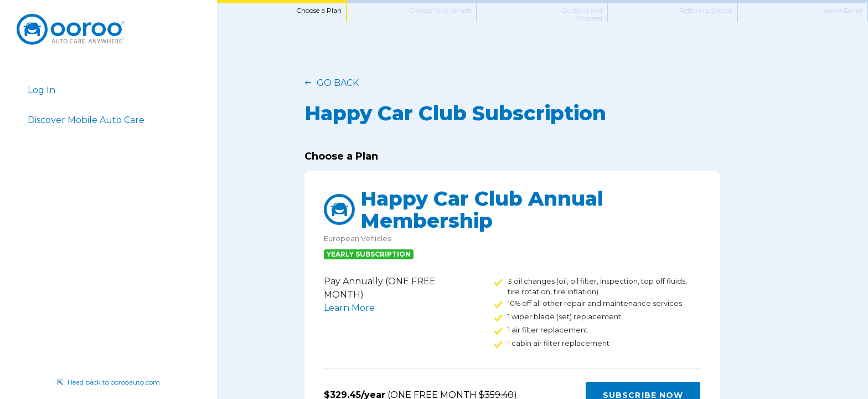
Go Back (338, 83)
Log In (42, 90)
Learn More (349, 308)
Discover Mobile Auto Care (86, 120)
